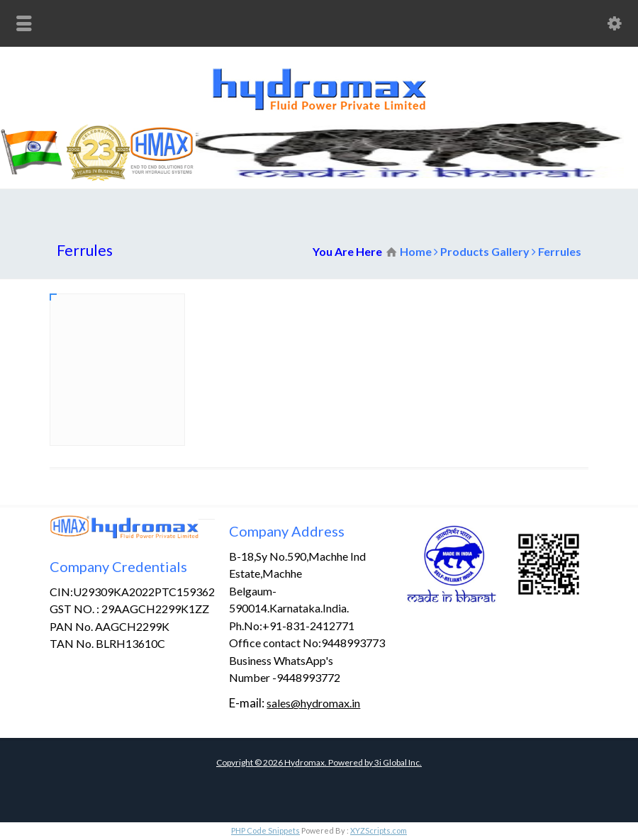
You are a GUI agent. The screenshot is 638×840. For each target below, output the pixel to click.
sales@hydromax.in (313, 703)
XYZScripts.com (379, 830)
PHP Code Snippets (265, 830)
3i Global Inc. (398, 762)
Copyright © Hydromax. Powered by (295, 762)
